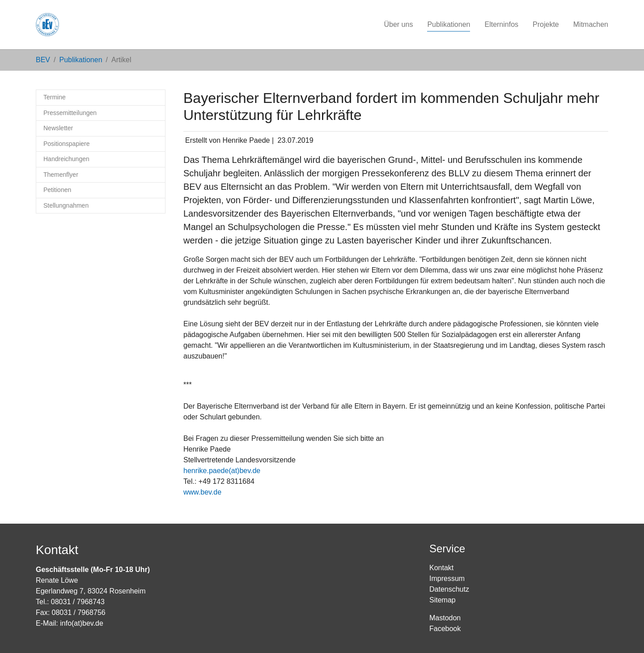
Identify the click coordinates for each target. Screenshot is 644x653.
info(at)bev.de (82, 623)
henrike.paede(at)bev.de (222, 471)
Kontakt (441, 568)
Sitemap (443, 600)
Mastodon (445, 618)
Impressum (447, 578)
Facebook (445, 629)
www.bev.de (202, 492)
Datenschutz (449, 589)
